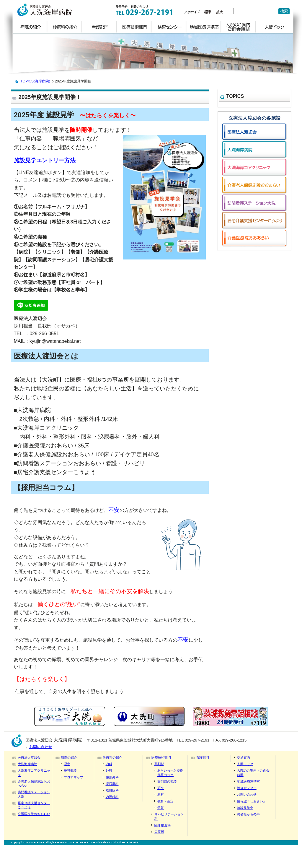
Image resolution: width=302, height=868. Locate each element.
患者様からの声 (248, 814)
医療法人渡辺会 (29, 757)
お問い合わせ (41, 747)
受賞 (161, 808)
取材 (161, 794)
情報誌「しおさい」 (252, 801)
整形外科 (112, 777)
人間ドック (245, 764)
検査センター (247, 788)
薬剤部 (159, 764)
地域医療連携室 (248, 781)
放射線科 (112, 790)
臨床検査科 (163, 825)
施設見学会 (245, 808)
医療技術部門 (161, 757)
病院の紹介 (69, 757)
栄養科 (159, 832)
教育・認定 (165, 801)
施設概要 (70, 770)
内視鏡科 (112, 797)
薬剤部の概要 (167, 781)
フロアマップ (74, 777)
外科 (109, 770)
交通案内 (244, 757)
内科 (109, 764)
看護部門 (203, 757)
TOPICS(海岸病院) (35, 81)
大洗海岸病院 (27, 764)
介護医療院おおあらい (34, 814)
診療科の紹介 (112, 757)
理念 (67, 764)
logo (58, 10)
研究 (161, 788)
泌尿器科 (112, 784)
